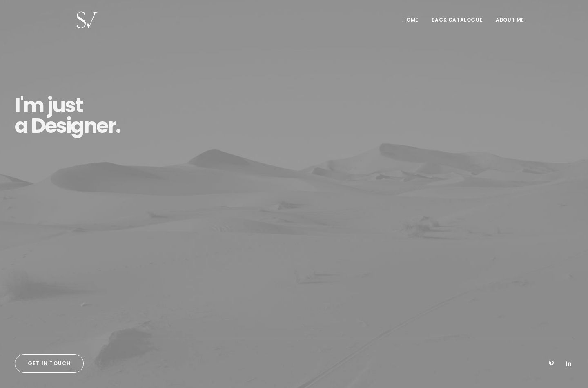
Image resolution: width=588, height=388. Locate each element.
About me (510, 23)
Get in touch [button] (49, 363)
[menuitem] (413, 23)
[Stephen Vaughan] (79, 23)
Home (410, 23)
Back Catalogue (457, 23)
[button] (551, 366)
